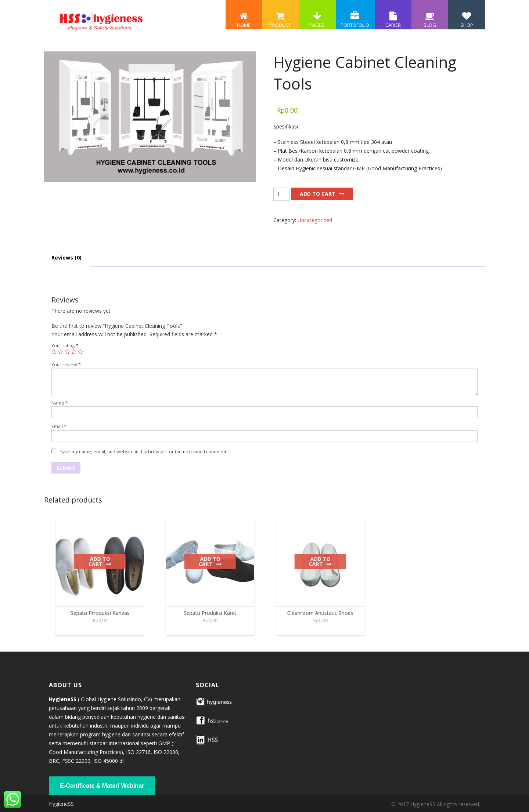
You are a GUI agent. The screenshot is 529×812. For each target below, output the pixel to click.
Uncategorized (315, 220)
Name (60, 403)
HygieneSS (61, 804)
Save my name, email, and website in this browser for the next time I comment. (144, 452)
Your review (66, 365)
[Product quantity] (281, 194)
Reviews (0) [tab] (66, 258)
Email (59, 426)
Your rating (65, 346)
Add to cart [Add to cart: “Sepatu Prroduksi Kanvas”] (103, 561)
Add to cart (318, 194)
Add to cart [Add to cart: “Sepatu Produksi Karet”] (214, 561)
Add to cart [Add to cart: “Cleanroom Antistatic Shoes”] (324, 561)
